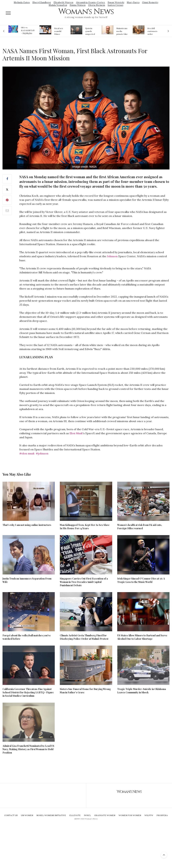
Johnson (112, 256)
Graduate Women (105, 815)
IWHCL (87, 815)
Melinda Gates (22, 2)
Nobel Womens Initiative (51, 815)
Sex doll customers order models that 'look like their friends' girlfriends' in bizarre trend (153, 31)
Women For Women (130, 815)
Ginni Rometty (150, 2)
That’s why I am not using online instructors (27, 525)
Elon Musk (76, 433)
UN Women (27, 815)
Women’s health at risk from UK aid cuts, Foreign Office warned (140, 527)
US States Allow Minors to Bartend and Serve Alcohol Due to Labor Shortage (142, 637)
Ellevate (75, 815)
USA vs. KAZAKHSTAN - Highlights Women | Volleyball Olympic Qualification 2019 (28, 30)
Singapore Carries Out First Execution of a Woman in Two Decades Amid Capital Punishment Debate (84, 582)
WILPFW (149, 815)
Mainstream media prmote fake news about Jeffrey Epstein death (122, 31)
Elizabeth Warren (63, 2)
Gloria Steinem (97, 5)
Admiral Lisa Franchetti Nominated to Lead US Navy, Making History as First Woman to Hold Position (28, 749)
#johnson (42, 453)
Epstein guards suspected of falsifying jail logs (91, 31)
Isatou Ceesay (115, 5)
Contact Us (11, 815)
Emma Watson (78, 5)
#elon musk (27, 453)
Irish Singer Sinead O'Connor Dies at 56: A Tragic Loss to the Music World (141, 580)
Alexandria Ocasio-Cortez (90, 2)
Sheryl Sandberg (42, 2)
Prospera (162, 815)
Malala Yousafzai (58, 5)
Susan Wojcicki (116, 2)
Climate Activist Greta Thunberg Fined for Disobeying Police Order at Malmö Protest (84, 637)
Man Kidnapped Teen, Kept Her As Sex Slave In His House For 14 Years (85, 527)
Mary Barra (133, 2)
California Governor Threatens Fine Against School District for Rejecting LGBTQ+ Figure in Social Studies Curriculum (28, 692)
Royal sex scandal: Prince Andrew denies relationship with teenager (60, 31)
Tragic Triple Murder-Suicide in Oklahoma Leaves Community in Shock (142, 691)
